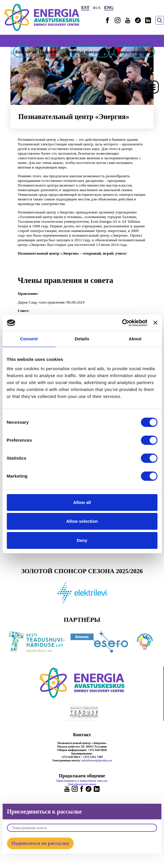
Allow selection (82, 521)
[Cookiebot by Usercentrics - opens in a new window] (122, 323)
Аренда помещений (134, 52)
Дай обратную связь (82, 784)
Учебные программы (87, 52)
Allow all (82, 502)
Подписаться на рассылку (40, 843)
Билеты (23, 52)
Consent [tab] (29, 339)
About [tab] (135, 339)
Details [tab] (82, 339)
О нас (21, 87)
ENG (109, 8)
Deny (82, 540)
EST (85, 8)
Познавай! (49, 52)
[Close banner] (155, 323)
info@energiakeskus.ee (97, 760)
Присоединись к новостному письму (82, 781)
